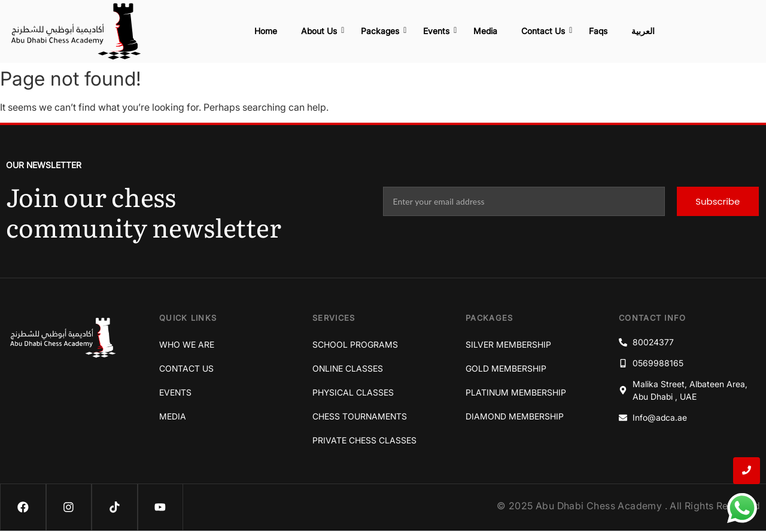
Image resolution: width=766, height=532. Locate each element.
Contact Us (546, 31)
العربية (643, 31)
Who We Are (187, 344)
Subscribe (718, 201)
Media (485, 31)
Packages (383, 31)
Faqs (598, 31)
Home (266, 31)
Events (439, 31)
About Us (322, 31)
